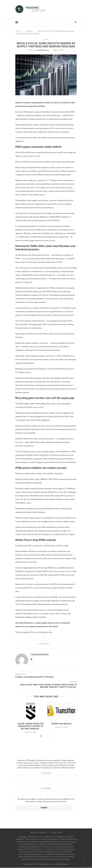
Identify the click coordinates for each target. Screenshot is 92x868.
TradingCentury (43, 50)
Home (18, 31)
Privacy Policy (57, 832)
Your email (46, 792)
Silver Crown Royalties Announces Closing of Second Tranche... (31, 726)
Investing (29, 31)
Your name (46, 776)
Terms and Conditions (38, 832)
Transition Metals (61, 724)
